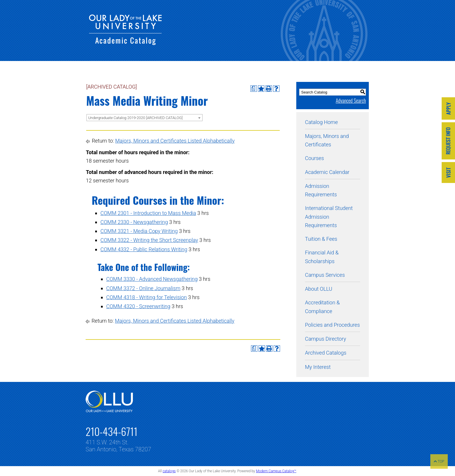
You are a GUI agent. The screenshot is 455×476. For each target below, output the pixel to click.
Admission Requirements (321, 190)
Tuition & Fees (321, 239)
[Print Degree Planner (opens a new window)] (254, 89)
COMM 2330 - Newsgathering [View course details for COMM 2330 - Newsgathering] (134, 222)
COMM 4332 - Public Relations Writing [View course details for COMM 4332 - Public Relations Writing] (144, 249)
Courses (314, 158)
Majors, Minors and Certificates (327, 140)
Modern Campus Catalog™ (276, 471)
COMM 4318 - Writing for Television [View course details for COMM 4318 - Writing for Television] (147, 297)
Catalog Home (321, 122)
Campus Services (325, 275)
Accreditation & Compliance (322, 307)
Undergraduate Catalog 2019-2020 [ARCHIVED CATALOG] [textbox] (135, 118)
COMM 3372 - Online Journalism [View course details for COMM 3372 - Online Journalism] (143, 288)
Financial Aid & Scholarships (322, 257)
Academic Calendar (327, 172)
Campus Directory (325, 339)
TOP (439, 461)
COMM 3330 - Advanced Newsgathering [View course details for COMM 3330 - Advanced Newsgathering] (152, 279)
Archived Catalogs (326, 353)
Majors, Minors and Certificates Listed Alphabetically (175, 141)
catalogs (169, 471)
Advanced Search (351, 100)
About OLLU (319, 289)
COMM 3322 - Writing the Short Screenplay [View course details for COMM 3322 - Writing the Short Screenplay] (149, 240)
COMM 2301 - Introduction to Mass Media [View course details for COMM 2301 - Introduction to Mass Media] (148, 213)
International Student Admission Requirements (329, 217)
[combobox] (145, 118)
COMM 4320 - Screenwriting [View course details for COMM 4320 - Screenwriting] (138, 306)
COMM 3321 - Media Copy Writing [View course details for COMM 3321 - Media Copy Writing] (139, 231)
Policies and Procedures (332, 325)
